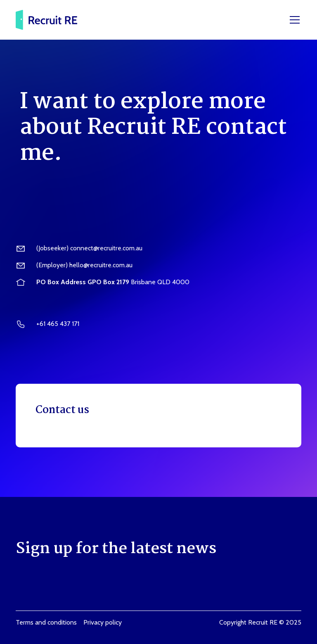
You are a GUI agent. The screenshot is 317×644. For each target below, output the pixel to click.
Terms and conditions (46, 622)
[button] (293, 20)
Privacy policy (103, 622)
